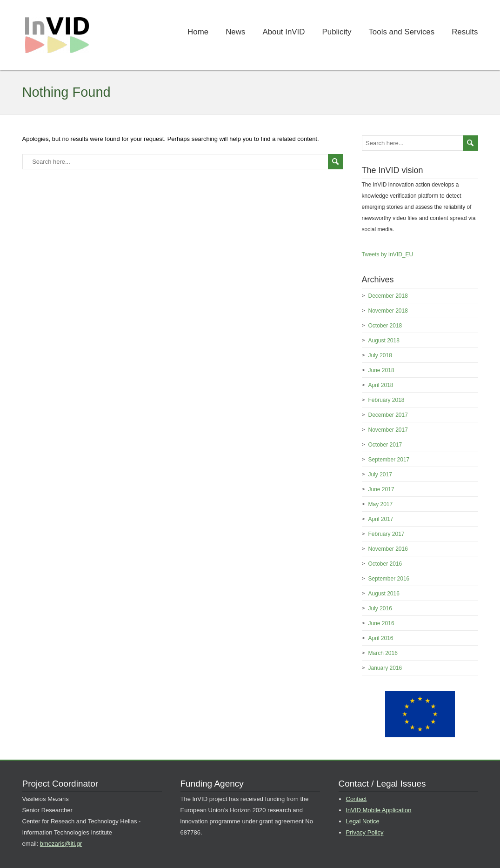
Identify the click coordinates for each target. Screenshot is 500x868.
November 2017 (388, 430)
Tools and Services (401, 32)
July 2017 (380, 474)
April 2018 (381, 385)
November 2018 (388, 311)
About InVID (283, 32)
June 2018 (381, 370)
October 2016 (385, 564)
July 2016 (380, 608)
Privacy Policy (365, 832)
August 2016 (384, 594)
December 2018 (388, 296)
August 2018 (384, 341)
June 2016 (381, 623)
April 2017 (381, 519)
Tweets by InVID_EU (388, 254)
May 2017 (381, 504)
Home (198, 32)
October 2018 (385, 326)
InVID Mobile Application (379, 810)
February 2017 (387, 534)
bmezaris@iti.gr (61, 844)
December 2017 (388, 415)
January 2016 (385, 668)
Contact (357, 799)
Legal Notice (363, 821)
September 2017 (389, 460)
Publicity (337, 32)
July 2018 (380, 355)
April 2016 (381, 638)
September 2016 (389, 579)
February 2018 (387, 400)
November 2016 (388, 549)
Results (465, 32)
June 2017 (381, 489)
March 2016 (383, 653)
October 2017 (385, 445)
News (235, 32)
